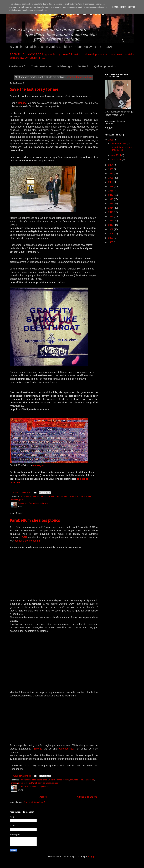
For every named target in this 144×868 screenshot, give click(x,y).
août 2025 (116, 155)
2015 (111, 204)
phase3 (100, 54)
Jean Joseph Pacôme (73, 496)
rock (26, 783)
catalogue (38, 465)
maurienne (75, 780)
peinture (15, 58)
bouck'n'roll (42, 780)
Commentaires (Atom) (34, 802)
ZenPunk (83, 66)
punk (20, 783)
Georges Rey (67, 749)
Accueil (43, 797)
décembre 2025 (119, 144)
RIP (39, 58)
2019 (111, 186)
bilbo (34, 780)
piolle (22, 499)
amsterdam (26, 780)
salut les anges (44, 783)
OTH (24, 537)
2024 (111, 165)
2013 (111, 212)
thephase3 (116, 54)
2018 (111, 191)
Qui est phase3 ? (105, 66)
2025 (111, 140)
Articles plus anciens (87, 797)
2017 (111, 195)
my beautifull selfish (69, 54)
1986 (111, 242)
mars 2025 (116, 160)
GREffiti (33, 58)
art (107, 54)
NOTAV (24, 58)
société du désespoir (27, 54)
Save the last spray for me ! (35, 89)
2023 (111, 169)
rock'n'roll (88, 54)
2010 (111, 225)
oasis (44, 58)
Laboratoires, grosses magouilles (121, 149)
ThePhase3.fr (17, 66)
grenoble (50, 54)
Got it (132, 7)
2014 (111, 208)
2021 (111, 178)
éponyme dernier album (27, 541)
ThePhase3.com (41, 66)
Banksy (22, 103)
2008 (111, 234)
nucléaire (129, 54)
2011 (111, 221)
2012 (111, 216)
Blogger (92, 857)
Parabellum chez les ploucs (35, 520)
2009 (111, 229)
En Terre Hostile (55, 780)
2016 (111, 199)
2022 (111, 174)
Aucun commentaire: (22, 492)
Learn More (119, 7)
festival (36, 496)
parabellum (89, 780)
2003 (111, 238)
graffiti (43, 496)
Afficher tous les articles (80, 77)
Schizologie (65, 66)
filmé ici (38, 749)
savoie (55, 783)
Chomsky (28, 496)
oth (82, 780)
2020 (111, 182)
